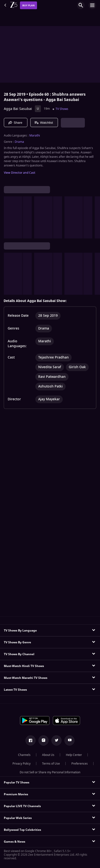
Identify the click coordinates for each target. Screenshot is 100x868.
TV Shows (62, 109)
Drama (19, 142)
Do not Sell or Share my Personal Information (50, 772)
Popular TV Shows (17, 782)
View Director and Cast (20, 173)
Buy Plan (28, 5)
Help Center (74, 755)
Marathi (35, 136)
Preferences (80, 764)
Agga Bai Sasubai (18, 109)
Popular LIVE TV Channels (22, 806)
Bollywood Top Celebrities (22, 830)
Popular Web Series (18, 818)
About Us (48, 755)
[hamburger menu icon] (92, 5)
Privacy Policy (22, 764)
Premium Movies (16, 794)
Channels (24, 755)
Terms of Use (51, 764)
